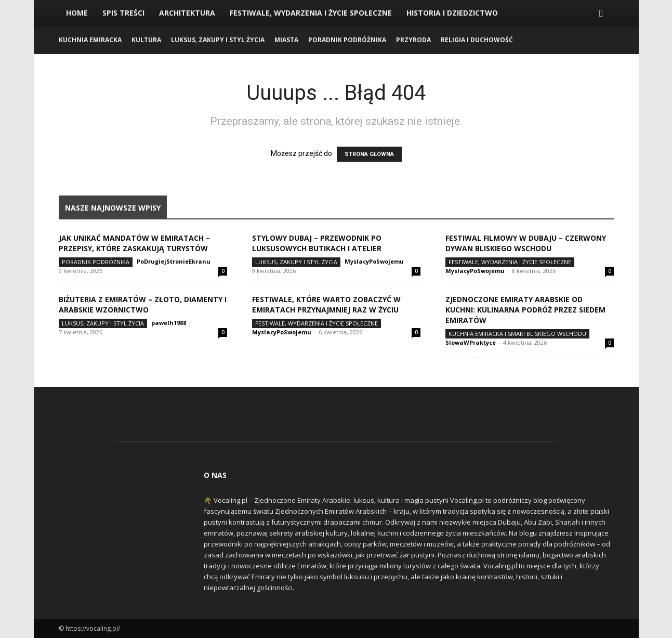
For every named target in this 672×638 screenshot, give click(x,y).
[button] (601, 14)
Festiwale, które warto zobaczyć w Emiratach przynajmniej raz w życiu (326, 304)
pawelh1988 (169, 323)
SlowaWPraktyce (471, 342)
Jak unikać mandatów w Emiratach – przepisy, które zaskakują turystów (134, 243)
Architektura (187, 13)
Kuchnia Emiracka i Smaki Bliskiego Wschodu (517, 334)
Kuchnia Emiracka (90, 40)
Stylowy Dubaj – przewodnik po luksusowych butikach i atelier (317, 243)
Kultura (146, 40)
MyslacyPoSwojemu (374, 261)
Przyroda (413, 40)
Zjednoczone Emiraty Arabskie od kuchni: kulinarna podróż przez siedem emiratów (525, 310)
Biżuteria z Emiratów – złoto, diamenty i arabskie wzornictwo (143, 304)
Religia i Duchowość (477, 40)
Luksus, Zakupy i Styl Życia (218, 40)
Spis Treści (123, 13)
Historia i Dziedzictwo (452, 13)
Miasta (286, 40)
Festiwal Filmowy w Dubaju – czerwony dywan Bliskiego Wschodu (526, 243)
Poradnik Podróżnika (347, 40)
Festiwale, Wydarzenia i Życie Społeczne (311, 13)
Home (77, 13)
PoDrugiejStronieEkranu (174, 261)
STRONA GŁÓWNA (369, 154)
